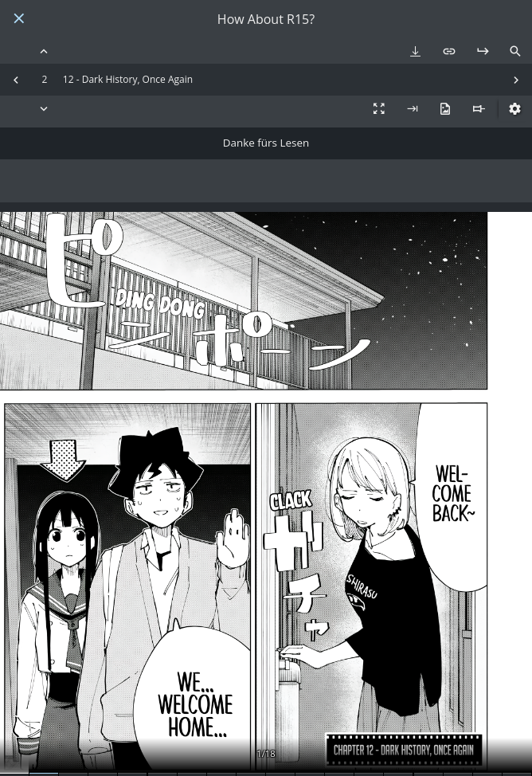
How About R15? (266, 20)
